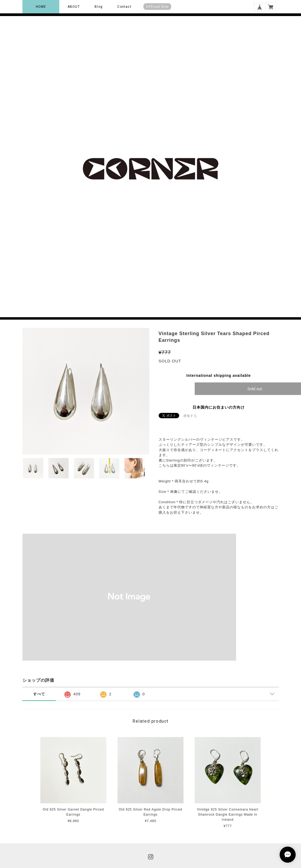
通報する (190, 416)
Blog (99, 7)
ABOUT (74, 7)
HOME (41, 7)
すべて (39, 694)
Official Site (157, 7)
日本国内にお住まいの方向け (219, 407)
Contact (124, 7)
